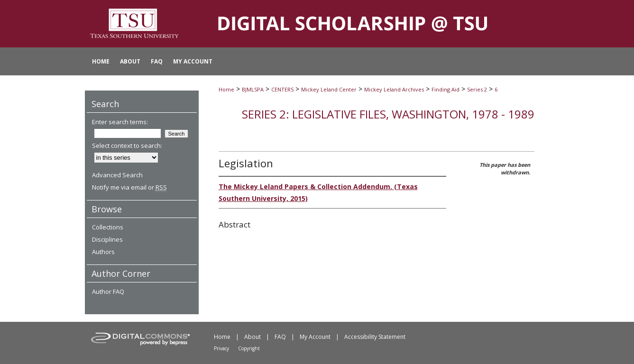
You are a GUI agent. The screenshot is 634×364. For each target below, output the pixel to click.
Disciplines (107, 239)
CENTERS (282, 89)
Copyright (249, 348)
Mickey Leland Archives (394, 89)
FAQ (280, 337)
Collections (108, 227)
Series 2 (477, 89)
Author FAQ (108, 291)
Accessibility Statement (375, 337)
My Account (315, 337)
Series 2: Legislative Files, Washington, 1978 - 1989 (388, 114)
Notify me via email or (129, 187)
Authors (103, 252)
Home (226, 89)
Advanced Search (117, 175)
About (253, 337)
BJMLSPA (253, 89)
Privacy (221, 348)
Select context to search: (127, 146)
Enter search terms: (120, 122)
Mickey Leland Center (329, 89)
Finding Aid (446, 89)
